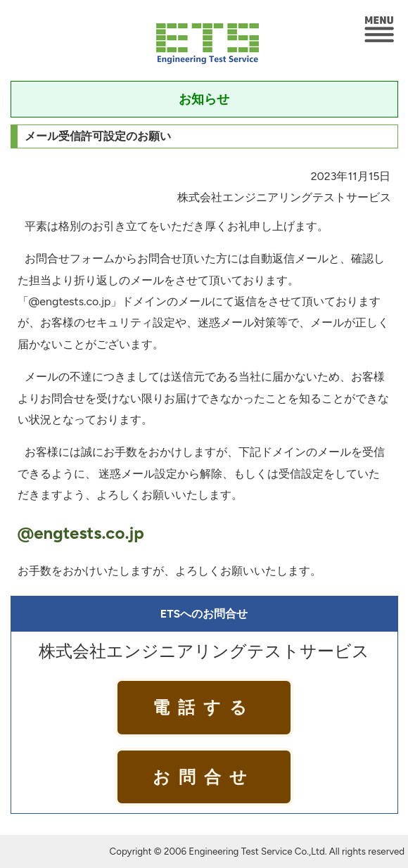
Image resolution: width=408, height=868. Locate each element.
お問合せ (204, 777)
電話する (204, 707)
